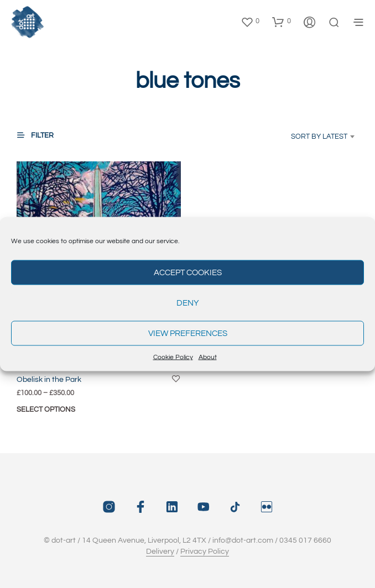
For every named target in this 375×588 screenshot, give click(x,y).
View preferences (188, 333)
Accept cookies (188, 272)
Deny (188, 303)
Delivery (160, 552)
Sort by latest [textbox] (319, 136)
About (208, 357)
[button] (250, 22)
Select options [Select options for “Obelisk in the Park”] (46, 410)
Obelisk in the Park (49, 380)
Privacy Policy (205, 552)
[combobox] (312, 136)
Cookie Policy (173, 357)
